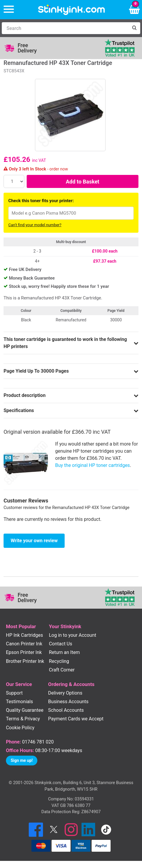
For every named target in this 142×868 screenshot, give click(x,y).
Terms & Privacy (23, 719)
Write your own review (34, 541)
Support (14, 693)
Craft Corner (62, 670)
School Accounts (66, 710)
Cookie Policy (20, 728)
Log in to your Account (73, 635)
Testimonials (19, 702)
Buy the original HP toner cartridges (92, 465)
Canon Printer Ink (24, 644)
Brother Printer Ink (25, 661)
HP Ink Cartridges (24, 635)
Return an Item (64, 652)
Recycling (59, 661)
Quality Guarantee (25, 710)
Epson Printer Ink (24, 652)
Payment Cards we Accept (76, 719)
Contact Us (61, 644)
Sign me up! (22, 760)
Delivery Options (65, 693)
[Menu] (9, 10)
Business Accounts (68, 702)
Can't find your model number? (35, 225)
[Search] (65, 28)
